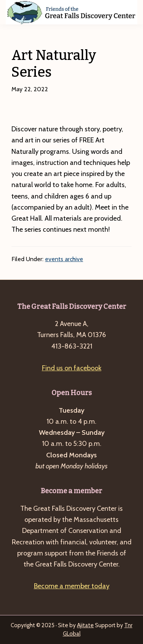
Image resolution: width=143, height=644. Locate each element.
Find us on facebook (72, 368)
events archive (64, 259)
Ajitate (85, 625)
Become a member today (72, 586)
